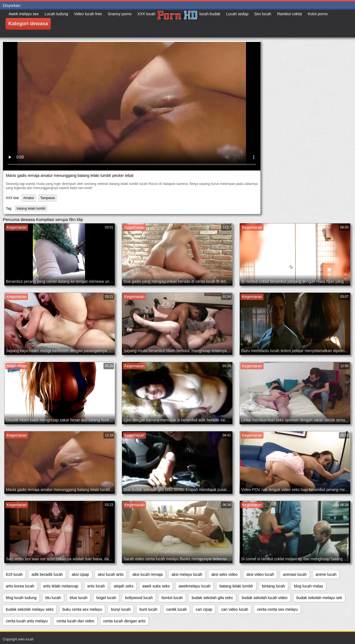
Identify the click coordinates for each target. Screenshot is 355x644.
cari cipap (204, 609)
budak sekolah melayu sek (319, 598)
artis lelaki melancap (61, 586)
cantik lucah (177, 609)
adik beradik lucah (47, 574)
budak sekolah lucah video (265, 598)
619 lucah (14, 574)
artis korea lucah (20, 586)
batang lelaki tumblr (31, 208)
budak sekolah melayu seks (30, 609)
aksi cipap (80, 574)
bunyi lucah (121, 609)
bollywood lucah (139, 598)
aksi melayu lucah (187, 574)
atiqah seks (124, 586)
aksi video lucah (260, 574)
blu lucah (53, 598)
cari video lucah (234, 609)
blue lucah (79, 598)
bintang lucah (274, 586)
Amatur (29, 198)
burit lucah (149, 609)
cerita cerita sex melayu (277, 609)
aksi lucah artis (111, 574)
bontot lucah (172, 598)
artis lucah (96, 586)
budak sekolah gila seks (212, 598)
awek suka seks (156, 586)
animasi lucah (295, 574)
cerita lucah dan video (75, 621)
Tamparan (48, 198)
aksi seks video (225, 574)
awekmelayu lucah (195, 586)
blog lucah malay (309, 586)
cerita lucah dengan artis (124, 621)
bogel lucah (106, 598)
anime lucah (326, 574)
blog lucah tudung (21, 598)
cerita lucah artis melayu (27, 621)
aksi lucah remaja (147, 574)
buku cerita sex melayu (82, 609)
